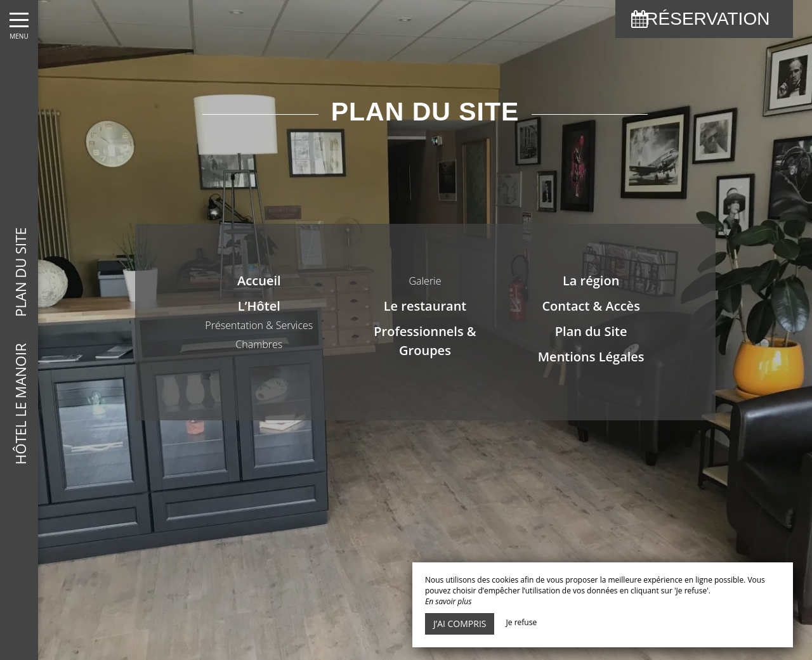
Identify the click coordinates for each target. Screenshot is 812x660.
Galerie (425, 281)
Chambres (259, 344)
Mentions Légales (591, 357)
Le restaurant (425, 306)
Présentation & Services (259, 325)
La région (591, 281)
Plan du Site (591, 331)
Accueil (259, 281)
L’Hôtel (259, 306)
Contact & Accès (591, 306)
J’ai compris (460, 624)
